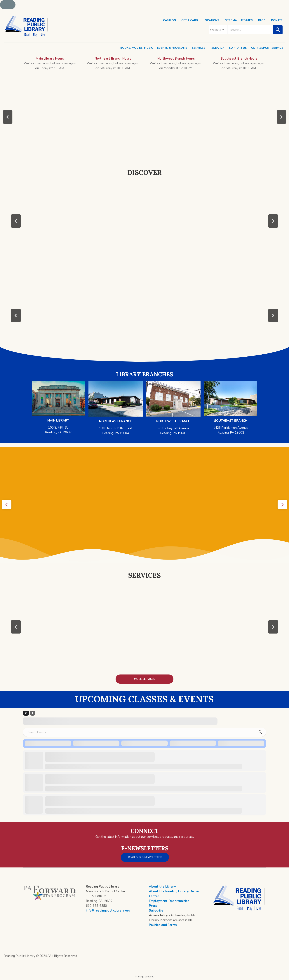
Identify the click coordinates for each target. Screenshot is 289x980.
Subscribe (156, 911)
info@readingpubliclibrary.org (108, 911)
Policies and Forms (163, 925)
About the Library (162, 887)
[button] (8, 117)
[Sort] (33, 713)
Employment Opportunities (169, 901)
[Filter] (26, 713)
